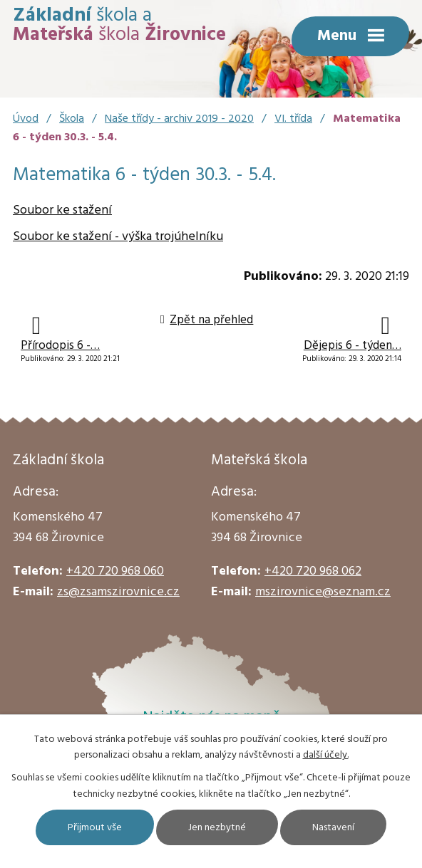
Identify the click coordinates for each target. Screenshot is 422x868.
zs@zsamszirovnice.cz (118, 592)
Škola (72, 119)
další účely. (326, 755)
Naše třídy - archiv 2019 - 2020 (179, 119)
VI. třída (293, 119)
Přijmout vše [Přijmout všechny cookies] (95, 828)
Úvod (26, 119)
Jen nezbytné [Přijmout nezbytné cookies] (217, 828)
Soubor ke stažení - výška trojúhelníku (118, 237)
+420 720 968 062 (313, 571)
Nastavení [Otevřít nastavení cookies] (333, 828)
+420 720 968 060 (115, 571)
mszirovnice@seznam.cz (323, 592)
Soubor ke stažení (62, 210)
